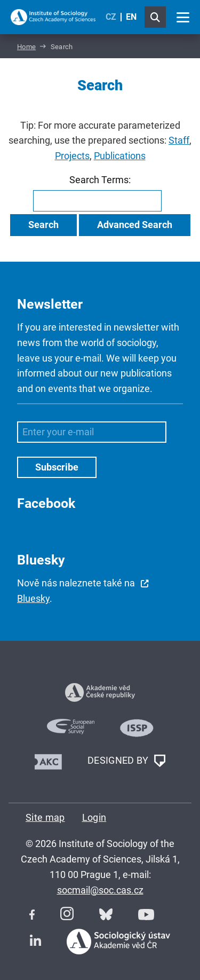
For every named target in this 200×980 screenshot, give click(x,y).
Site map (45, 817)
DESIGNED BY (126, 761)
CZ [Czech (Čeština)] (111, 17)
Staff (179, 140)
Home (26, 47)
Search (43, 225)
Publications (120, 156)
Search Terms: (100, 180)
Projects (72, 156)
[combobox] (97, 201)
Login (94, 817)
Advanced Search (135, 225)
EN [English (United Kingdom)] (131, 17)
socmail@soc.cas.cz (100, 890)
